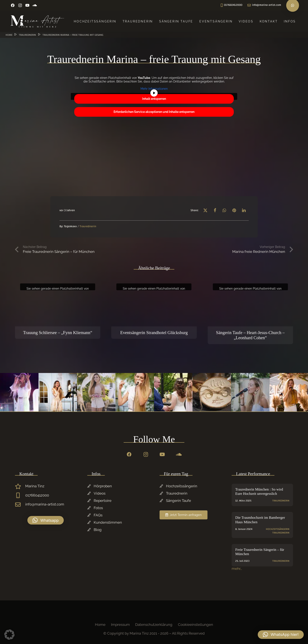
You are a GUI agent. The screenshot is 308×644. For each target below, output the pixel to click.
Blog (98, 530)
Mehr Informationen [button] (154, 89)
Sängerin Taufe (178, 501)
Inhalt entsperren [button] (154, 99)
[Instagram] (20, 5)
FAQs (98, 515)
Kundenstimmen (108, 522)
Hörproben (103, 486)
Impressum (120, 625)
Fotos (98, 508)
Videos (100, 493)
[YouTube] (27, 5)
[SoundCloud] (35, 5)
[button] (205, 210)
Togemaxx (70, 226)
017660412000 (37, 495)
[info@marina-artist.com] (20, 505)
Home (100, 625)
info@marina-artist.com (45, 504)
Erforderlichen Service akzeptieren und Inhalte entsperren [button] (154, 112)
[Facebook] (13, 5)
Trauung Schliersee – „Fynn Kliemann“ (58, 332)
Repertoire (103, 501)
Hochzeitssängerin (182, 486)
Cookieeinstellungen (195, 625)
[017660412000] (20, 495)
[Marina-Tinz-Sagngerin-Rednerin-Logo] (37, 21)
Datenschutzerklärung (154, 625)
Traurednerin (177, 493)
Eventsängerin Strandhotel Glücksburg (154, 332)
